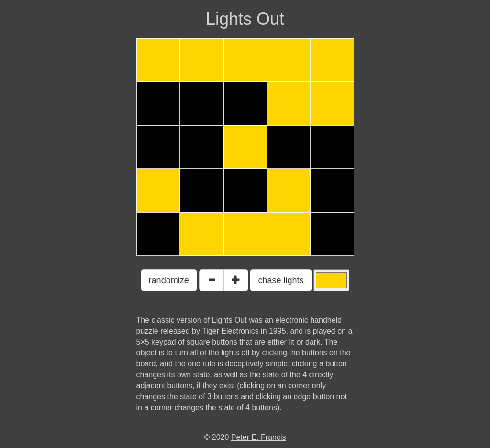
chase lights (281, 280)
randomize (169, 280)
